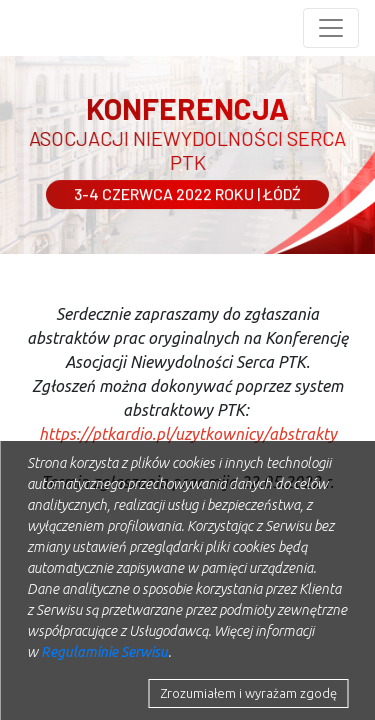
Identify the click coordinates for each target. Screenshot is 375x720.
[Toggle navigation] (331, 28)
